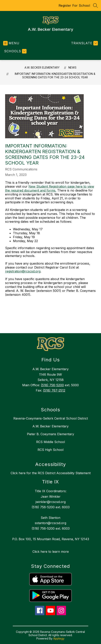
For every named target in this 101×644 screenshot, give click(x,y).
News (72, 67)
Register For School (74, 5)
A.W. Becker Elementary (42, 67)
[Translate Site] (84, 43)
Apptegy (59, 638)
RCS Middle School (50, 442)
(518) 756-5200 (52, 385)
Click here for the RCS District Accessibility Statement (51, 473)
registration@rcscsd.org (23, 271)
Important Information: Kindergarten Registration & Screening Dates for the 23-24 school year (55, 76)
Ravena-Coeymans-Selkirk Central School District (51, 418)
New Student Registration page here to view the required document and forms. (50, 188)
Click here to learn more (51, 552)
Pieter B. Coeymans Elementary (50, 434)
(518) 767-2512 (54, 390)
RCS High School (50, 450)
